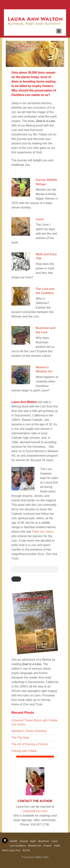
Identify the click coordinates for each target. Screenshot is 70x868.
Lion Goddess (18, 846)
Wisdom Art (35, 846)
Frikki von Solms (43, 532)
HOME (13, 841)
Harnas (24, 841)
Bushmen (44, 841)
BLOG (26, 850)
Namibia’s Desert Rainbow (29, 731)
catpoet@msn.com (35, 811)
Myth (33, 841)
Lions (40, 219)
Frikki (57, 846)
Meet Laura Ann (11, 850)
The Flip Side (20, 738)
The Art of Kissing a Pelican (30, 744)
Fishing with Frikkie (24, 751)
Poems (48, 846)
